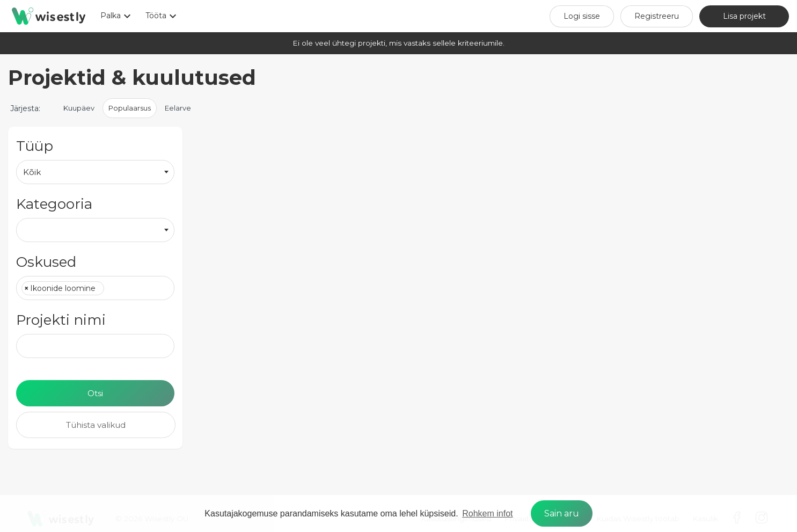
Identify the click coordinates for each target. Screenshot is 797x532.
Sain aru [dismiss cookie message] (562, 513)
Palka (117, 16)
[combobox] (95, 172)
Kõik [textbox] (32, 172)
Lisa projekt (744, 16)
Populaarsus (130, 108)
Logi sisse (582, 16)
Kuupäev (79, 108)
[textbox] (110, 289)
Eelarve (178, 108)
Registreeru (657, 16)
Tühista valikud (96, 425)
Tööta (162, 16)
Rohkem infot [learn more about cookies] (487, 513)
